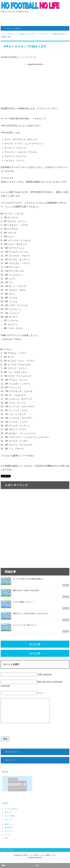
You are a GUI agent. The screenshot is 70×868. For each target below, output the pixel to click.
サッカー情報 (9, 816)
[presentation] (21, 731)
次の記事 (35, 653)
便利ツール (9, 824)
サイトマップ (9, 850)
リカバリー (9, 819)
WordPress (9, 828)
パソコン (8, 835)
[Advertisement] (35, 19)
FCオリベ (8, 812)
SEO (6, 838)
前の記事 (35, 644)
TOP (37, 865)
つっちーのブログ (26, 57)
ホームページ (9, 831)
